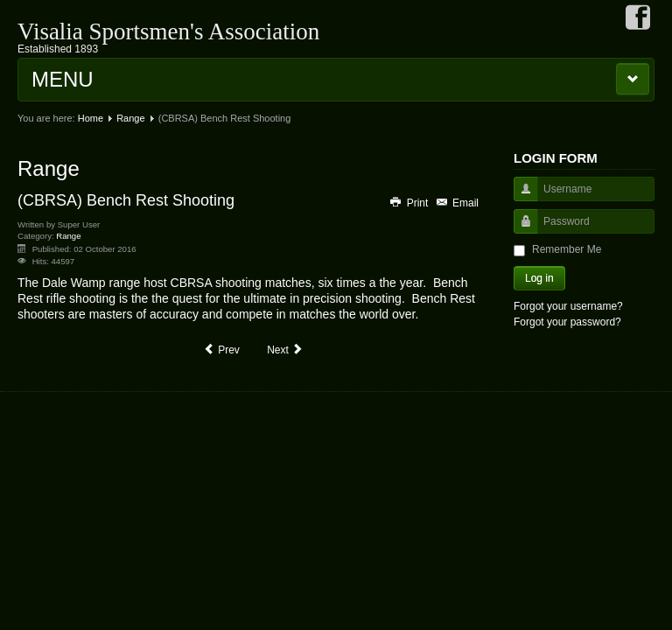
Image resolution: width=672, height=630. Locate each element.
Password (519, 230)
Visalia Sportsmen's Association (168, 31)
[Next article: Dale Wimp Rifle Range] (285, 350)
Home (91, 118)
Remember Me (567, 249)
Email (457, 203)
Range (130, 118)
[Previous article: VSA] (221, 350)
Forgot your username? (568, 306)
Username (519, 197)
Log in (539, 278)
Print (409, 203)
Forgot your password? (567, 322)
